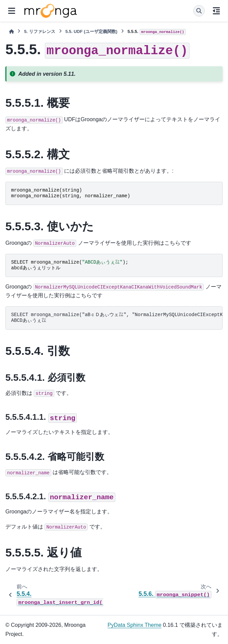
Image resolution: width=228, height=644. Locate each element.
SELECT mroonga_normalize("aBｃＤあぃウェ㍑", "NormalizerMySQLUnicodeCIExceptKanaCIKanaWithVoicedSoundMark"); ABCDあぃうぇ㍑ (117, 318)
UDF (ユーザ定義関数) (91, 31)
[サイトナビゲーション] (12, 11)
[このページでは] (216, 11)
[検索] (199, 11)
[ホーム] (11, 31)
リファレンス (39, 31)
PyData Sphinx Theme (135, 625)
